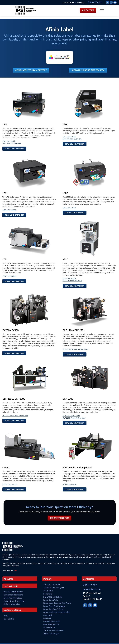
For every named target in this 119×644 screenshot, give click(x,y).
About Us (8, 573)
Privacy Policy (93, 641)
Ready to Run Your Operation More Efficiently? (60, 501)
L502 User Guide (69, 204)
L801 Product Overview (72, 136)
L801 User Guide (69, 134)
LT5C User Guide (9, 272)
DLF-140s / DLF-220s (74, 326)
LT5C (5, 255)
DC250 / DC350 (11, 326)
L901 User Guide (9, 138)
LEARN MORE (8, 565)
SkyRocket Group (81, 641)
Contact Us (88, 573)
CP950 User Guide (10, 479)
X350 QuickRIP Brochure (72, 277)
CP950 (6, 462)
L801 (65, 122)
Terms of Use (103, 641)
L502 (65, 190)
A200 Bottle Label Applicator (77, 462)
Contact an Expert (59, 513)
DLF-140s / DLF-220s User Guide (76, 345)
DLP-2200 (68, 394)
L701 (5, 190)
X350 (65, 255)
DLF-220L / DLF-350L (14, 394)
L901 (5, 122)
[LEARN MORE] (16, 565)
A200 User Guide (69, 479)
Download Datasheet (14, 146)
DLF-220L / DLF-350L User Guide (15, 411)
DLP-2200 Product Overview (74, 413)
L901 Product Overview (12, 141)
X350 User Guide (69, 275)
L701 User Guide (9, 206)
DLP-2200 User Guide (71, 411)
